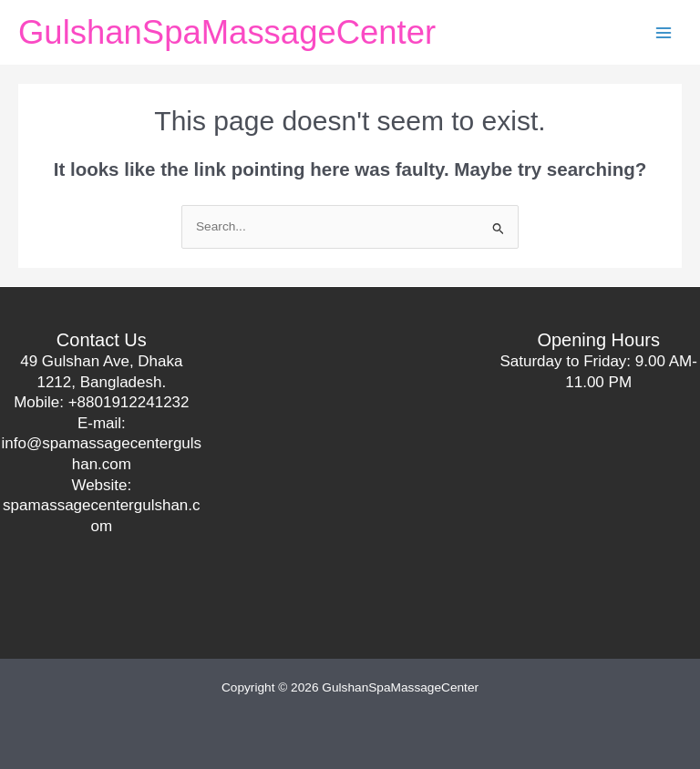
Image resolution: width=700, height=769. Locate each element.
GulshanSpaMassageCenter (227, 32)
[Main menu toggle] (664, 32)
